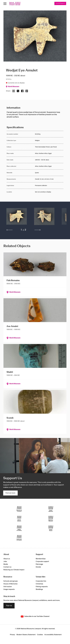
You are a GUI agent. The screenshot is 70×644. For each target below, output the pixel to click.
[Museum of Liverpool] (19, 509)
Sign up (9, 606)
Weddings (39, 589)
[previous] (9, 230)
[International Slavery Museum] (19, 519)
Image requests (9, 589)
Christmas (39, 584)
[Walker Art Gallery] (19, 528)
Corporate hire (41, 581)
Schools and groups (11, 581)
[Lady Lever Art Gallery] (19, 538)
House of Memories (10, 584)
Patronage (39, 564)
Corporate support (42, 561)
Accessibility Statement (53, 635)
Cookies (40, 635)
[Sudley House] (51, 528)
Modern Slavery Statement (26, 635)
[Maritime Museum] (51, 519)
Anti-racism (8, 587)
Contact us (7, 567)
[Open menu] (5, 4)
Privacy (12, 635)
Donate (38, 567)
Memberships (41, 559)
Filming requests (42, 587)
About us (7, 559)
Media (6, 564)
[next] (38, 230)
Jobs (5, 561)
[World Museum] (51, 509)
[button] (17, 217)
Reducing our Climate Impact (14, 570)
